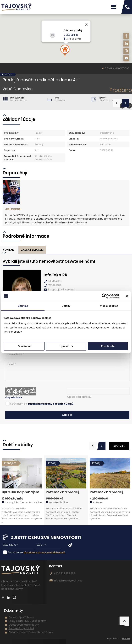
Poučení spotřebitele (21, 617)
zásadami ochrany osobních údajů (51, 404)
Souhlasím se (19, 404)
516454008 (55, 281)
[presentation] (93, 446)
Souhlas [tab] (23, 306)
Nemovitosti (122, 68)
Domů (108, 68)
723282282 (55, 285)
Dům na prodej (73, 30)
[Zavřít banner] (127, 296)
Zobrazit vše (119, 447)
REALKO (126, 638)
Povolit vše (108, 346)
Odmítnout (24, 346)
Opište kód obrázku (79, 397)
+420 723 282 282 (64, 573)
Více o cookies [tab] (109, 306)
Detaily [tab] (66, 306)
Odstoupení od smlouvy (24, 625)
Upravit (66, 346)
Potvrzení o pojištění (21, 628)
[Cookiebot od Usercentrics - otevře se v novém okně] (104, 296)
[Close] (86, 25)
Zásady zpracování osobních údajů (31, 632)
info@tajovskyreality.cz (62, 290)
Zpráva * (67, 371)
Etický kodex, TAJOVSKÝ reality (27, 621)
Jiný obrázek (14, 397)
